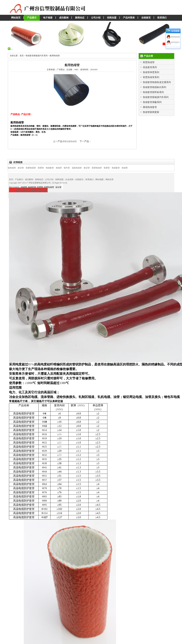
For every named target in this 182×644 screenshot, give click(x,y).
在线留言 (146, 18)
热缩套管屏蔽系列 (152, 102)
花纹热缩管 (15, 168)
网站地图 (99, 179)
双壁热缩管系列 (151, 77)
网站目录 (110, 179)
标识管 (25, 168)
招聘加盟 (59, 179)
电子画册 (48, 18)
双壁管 (45, 168)
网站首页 (16, 18)
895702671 (175, 42)
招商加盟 (112, 18)
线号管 (71, 168)
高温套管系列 (150, 67)
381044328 (175, 37)
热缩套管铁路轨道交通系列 (157, 82)
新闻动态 (80, 18)
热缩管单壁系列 (151, 72)
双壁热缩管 (149, 62)
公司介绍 (96, 18)
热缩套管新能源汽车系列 (156, 97)
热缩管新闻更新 (151, 112)
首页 (11, 179)
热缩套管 (54, 168)
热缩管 (63, 168)
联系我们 (162, 18)
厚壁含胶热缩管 (70, 141)
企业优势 (69, 179)
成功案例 (64, 18)
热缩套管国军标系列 (153, 92)
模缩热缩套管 (150, 107)
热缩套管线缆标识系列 (155, 87)
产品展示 (32, 18)
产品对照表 (129, 18)
